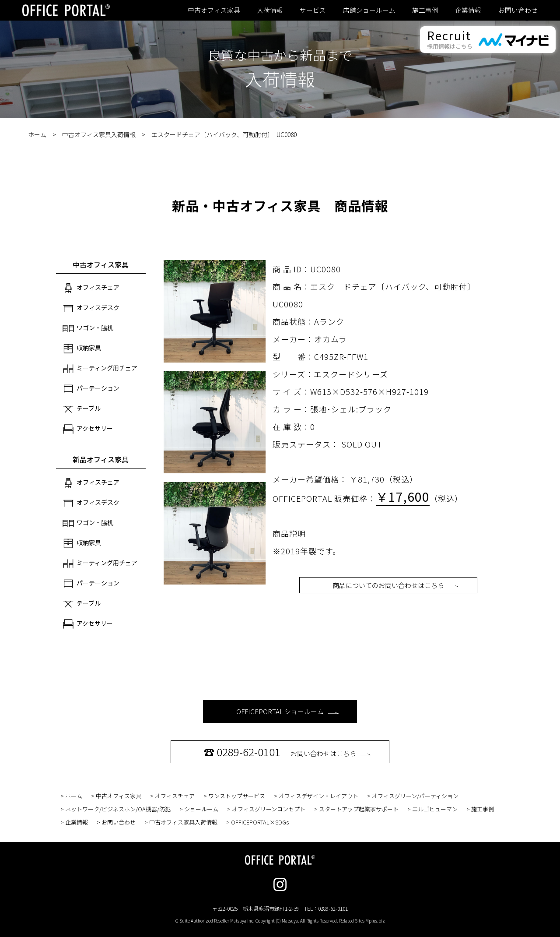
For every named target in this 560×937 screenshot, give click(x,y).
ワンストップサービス (237, 796)
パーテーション (91, 389)
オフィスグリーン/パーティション (415, 796)
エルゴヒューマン (435, 809)
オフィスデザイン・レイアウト (318, 796)
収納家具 (82, 349)
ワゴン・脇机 (88, 328)
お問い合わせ (518, 10)
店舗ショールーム (369, 10)
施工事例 (425, 10)
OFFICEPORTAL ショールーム (288, 711)
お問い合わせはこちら (288, 752)
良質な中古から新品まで (280, 55)
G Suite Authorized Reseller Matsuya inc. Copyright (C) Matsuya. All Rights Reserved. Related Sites (280, 921)
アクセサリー (88, 429)
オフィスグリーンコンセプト (269, 809)
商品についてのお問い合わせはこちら (396, 585)
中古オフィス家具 (214, 10)
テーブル (82, 409)
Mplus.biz (375, 921)
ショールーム (201, 809)
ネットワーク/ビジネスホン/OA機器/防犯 (118, 809)
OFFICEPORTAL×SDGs (260, 822)
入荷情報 (270, 10)
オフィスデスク (91, 308)
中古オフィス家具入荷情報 (99, 134)
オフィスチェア (91, 288)
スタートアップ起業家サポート (359, 809)
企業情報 (468, 10)
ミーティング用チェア (100, 369)
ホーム (37, 134)
